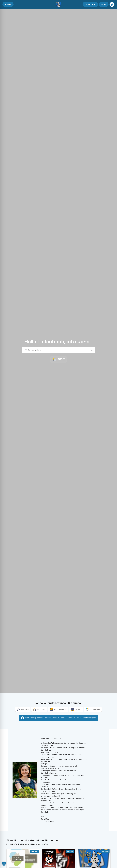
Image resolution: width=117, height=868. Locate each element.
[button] (4, 864)
